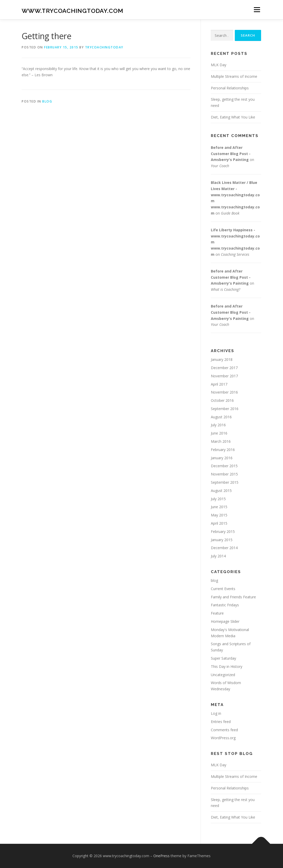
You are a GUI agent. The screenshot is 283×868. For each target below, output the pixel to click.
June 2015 (219, 507)
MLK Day (219, 65)
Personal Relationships (230, 88)
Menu (257, 10)
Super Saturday (223, 658)
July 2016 (218, 425)
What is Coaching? (226, 289)
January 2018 (222, 359)
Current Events (223, 589)
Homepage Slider (225, 621)
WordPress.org (223, 738)
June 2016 (219, 433)
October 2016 (222, 400)
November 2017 (224, 376)
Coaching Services (235, 254)
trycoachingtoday (104, 47)
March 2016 (221, 441)
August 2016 (221, 417)
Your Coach (220, 166)
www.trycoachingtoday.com (72, 10)
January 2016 (222, 458)
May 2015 (219, 515)
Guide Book (230, 213)
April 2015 (219, 523)
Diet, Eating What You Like (233, 117)
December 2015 (224, 466)
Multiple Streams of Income (234, 76)
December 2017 (224, 368)
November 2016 (224, 392)
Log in (216, 713)
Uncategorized (223, 675)
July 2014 (218, 556)
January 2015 (222, 540)
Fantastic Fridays (225, 605)
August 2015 (221, 491)
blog (47, 101)
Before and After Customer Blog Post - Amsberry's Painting (231, 154)
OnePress (161, 856)
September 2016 (225, 409)
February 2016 (223, 450)
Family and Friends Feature (233, 597)
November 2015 (224, 474)
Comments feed (224, 730)
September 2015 (225, 482)
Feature (217, 613)
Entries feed (221, 722)
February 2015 (223, 531)
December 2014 (224, 548)
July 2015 (218, 499)
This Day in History (227, 666)
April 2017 (219, 384)
